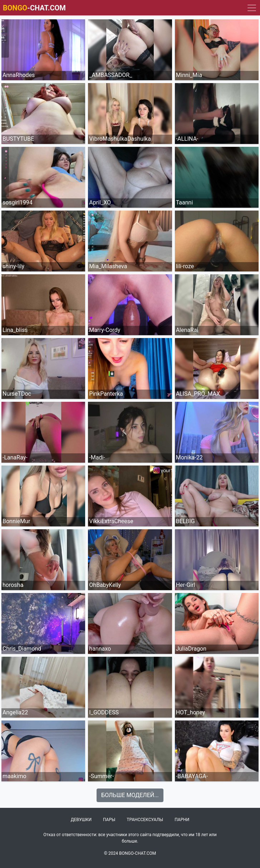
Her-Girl (186, 585)
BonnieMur (16, 521)
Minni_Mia (189, 75)
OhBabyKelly (105, 585)
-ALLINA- (187, 139)
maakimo (14, 776)
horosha (13, 585)
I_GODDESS (104, 712)
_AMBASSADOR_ (111, 75)
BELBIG (185, 521)
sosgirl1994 (18, 202)
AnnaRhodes (19, 75)
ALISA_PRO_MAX (198, 394)
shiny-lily (13, 266)
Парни (182, 820)
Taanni (185, 202)
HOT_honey (191, 712)
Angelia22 (15, 712)
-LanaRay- (15, 457)
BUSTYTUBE (18, 139)
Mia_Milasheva (108, 266)
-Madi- (97, 457)
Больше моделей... (130, 795)
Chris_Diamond (22, 649)
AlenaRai (187, 330)
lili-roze (185, 266)
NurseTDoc (17, 394)
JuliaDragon (191, 649)
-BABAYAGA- (192, 776)
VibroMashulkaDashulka (120, 139)
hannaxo (100, 649)
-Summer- (101, 776)
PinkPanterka (106, 394)
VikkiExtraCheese (111, 521)
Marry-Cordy (105, 330)
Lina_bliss (15, 330)
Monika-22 (189, 457)
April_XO (100, 202)
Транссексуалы (145, 820)
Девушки (81, 820)
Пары (109, 820)
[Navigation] (252, 8)
